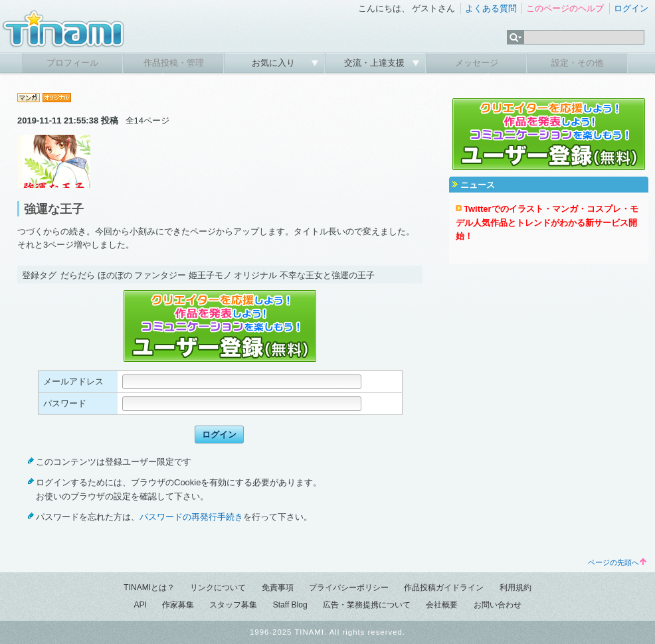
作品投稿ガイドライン (444, 588)
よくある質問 (491, 8)
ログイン (631, 8)
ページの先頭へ (617, 562)
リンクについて (218, 588)
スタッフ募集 (233, 605)
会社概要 (442, 605)
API (140, 605)
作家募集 (178, 605)
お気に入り (275, 63)
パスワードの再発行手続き (191, 517)
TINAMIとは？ (149, 588)
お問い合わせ (498, 605)
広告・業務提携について (367, 605)
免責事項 (278, 588)
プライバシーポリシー (349, 588)
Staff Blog (290, 605)
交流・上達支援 (376, 63)
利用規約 (515, 588)
